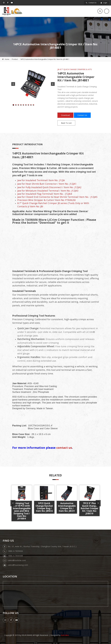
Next (53, 84)
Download (65, 115)
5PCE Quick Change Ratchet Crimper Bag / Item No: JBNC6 (44, 507)
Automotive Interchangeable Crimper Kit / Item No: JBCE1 (67, 507)
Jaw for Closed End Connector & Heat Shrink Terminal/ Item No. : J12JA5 (57, 197)
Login (104, 3)
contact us (64, 448)
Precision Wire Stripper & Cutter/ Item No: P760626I (46, 200)
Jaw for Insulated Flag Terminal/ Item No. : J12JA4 (45, 194)
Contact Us (91, 3)
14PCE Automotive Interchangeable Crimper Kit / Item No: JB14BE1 (45, 59)
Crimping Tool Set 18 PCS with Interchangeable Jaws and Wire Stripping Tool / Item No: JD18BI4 (22, 511)
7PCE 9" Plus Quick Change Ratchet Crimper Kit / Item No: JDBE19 (89, 508)
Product (15, 59)
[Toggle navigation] (107, 11)
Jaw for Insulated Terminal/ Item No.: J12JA (41, 180)
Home (7, 59)
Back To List (66, 123)
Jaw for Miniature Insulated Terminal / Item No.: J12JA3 (48, 191)
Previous (13, 84)
